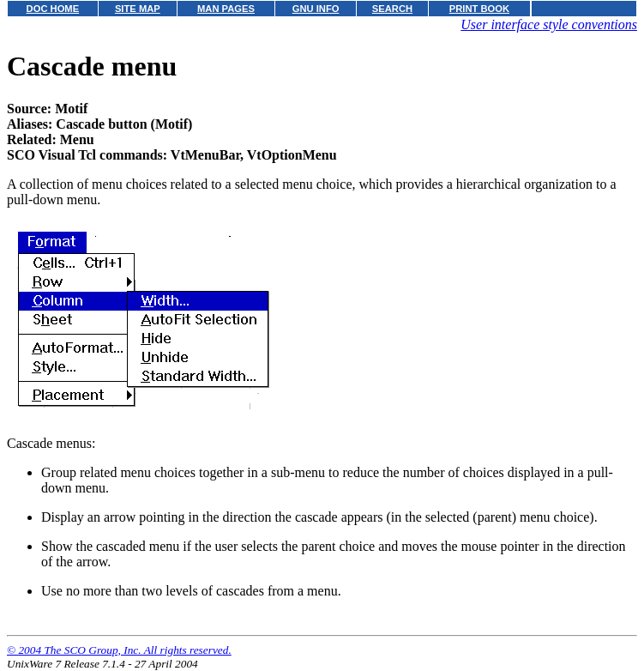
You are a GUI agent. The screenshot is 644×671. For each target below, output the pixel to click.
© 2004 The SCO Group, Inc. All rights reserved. (119, 650)
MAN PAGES (226, 9)
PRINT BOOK (479, 9)
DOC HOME (53, 9)
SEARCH (392, 9)
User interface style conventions (549, 24)
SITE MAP (138, 9)
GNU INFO (316, 9)
